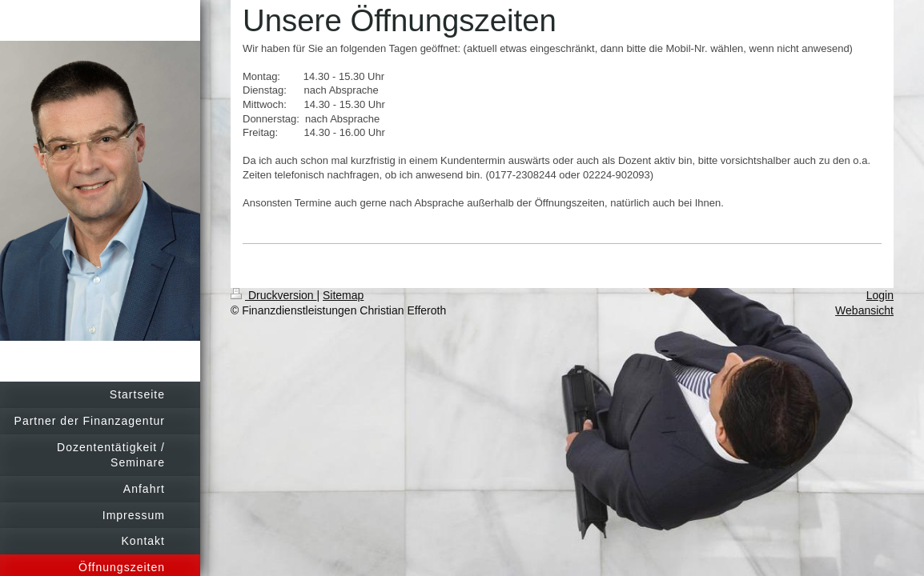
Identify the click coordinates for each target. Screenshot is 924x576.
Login (880, 295)
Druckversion (273, 295)
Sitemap (343, 295)
